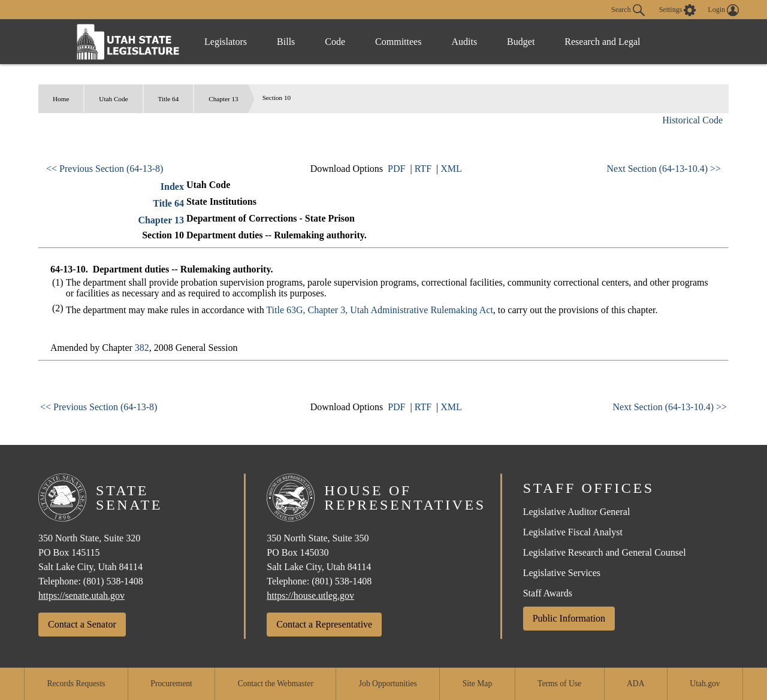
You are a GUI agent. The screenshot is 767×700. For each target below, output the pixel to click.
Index (172, 187)
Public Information (569, 618)
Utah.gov (705, 684)
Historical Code (692, 120)
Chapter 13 (223, 99)
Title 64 (169, 99)
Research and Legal (602, 42)
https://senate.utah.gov (81, 596)
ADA (635, 684)
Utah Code (113, 99)
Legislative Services (562, 573)
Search (628, 10)
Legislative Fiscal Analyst (573, 532)
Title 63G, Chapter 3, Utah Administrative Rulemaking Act (379, 310)
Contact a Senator (82, 624)
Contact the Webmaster (276, 684)
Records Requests (76, 684)
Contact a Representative (324, 624)
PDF (396, 169)
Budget (521, 42)
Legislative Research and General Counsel (605, 552)
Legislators (226, 42)
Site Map (477, 684)
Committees (398, 42)
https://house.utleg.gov (310, 596)
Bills (286, 42)
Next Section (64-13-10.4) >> (664, 169)
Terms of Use (559, 684)
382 (142, 348)
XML (451, 169)
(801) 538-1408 (113, 581)
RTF (423, 169)
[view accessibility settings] (678, 10)
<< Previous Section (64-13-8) (105, 169)
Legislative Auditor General (577, 512)
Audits (464, 42)
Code (335, 42)
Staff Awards (548, 593)
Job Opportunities (388, 684)
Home (61, 99)
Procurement (171, 684)
